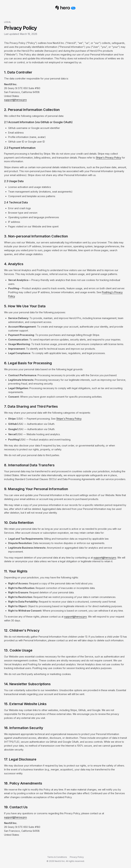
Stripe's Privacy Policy (108, 158)
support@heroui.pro (15, 100)
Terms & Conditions (57, 857)
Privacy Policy (77, 857)
